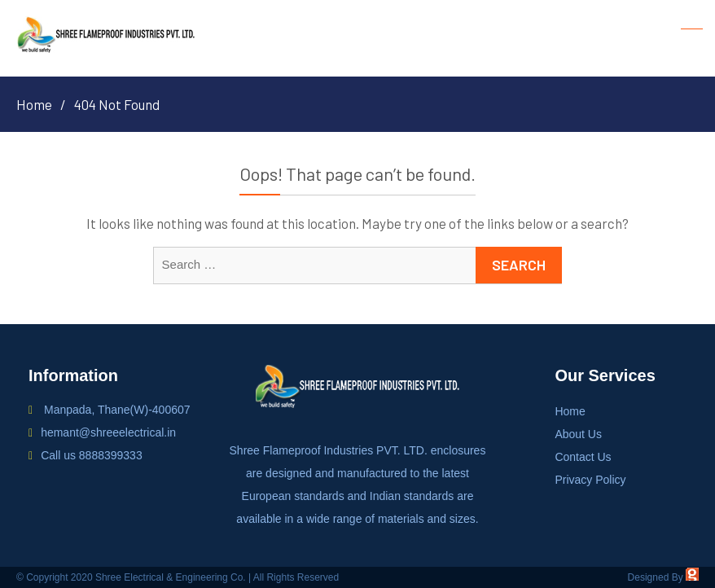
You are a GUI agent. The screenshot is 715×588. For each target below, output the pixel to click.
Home (570, 411)
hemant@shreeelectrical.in (108, 432)
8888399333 (111, 455)
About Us (578, 434)
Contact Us (583, 457)
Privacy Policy (590, 480)
